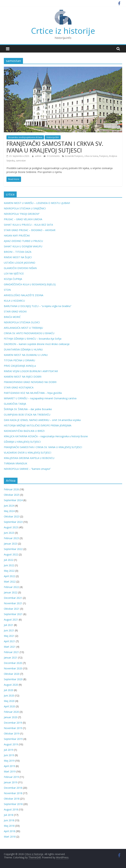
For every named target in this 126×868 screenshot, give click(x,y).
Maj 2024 (9, 511)
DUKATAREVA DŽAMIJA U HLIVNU (23, 349)
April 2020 (9, 706)
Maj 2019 (9, 761)
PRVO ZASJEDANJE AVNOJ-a (20, 366)
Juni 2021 (9, 630)
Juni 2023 (9, 533)
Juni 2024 (9, 506)
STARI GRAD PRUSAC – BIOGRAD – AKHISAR (30, 230)
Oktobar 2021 (12, 609)
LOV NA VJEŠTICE (14, 273)
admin (38, 156)
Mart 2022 (10, 582)
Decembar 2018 (13, 788)
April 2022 (9, 576)
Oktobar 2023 (12, 516)
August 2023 (11, 527)
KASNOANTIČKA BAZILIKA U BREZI (24, 431)
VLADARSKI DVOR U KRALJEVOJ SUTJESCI (28, 453)
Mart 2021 (10, 647)
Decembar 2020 (13, 663)
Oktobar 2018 (12, 799)
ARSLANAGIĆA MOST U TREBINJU (23, 328)
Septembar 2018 (13, 804)
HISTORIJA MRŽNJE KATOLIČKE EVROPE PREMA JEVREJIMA (38, 425)
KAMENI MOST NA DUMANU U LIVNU (26, 355)
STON (7, 290)
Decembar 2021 (13, 598)
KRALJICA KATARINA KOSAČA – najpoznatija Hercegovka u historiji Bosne (46, 436)
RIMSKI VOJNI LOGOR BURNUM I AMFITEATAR (31, 371)
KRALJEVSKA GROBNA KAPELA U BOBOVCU (29, 458)
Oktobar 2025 (12, 495)
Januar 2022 (11, 592)
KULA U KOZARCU (14, 301)
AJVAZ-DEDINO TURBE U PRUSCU (23, 241)
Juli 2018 (9, 815)
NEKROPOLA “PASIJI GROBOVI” (22, 214)
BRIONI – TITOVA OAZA (18, 252)
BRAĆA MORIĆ (12, 317)
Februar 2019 (11, 777)
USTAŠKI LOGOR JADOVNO (20, 263)
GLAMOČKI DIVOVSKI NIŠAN (20, 268)
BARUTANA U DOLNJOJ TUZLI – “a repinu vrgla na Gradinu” (38, 306)
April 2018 (9, 831)
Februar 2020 (11, 712)
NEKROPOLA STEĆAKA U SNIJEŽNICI (25, 208)
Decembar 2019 (13, 723)
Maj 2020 (9, 701)
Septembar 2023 (13, 522)
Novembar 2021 (13, 603)
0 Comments (52, 156)
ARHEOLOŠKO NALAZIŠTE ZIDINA (24, 295)
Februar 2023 (11, 538)
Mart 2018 (10, 837)
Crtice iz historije (63, 31)
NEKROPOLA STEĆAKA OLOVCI (22, 322)
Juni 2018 (9, 820)
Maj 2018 (9, 826)
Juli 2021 (9, 625)
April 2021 (9, 641)
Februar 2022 (11, 587)
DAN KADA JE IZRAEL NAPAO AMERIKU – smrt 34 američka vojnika (42, 420)
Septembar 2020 (13, 679)
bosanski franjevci (74, 156)
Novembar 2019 (13, 728)
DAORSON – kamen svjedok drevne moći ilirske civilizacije (37, 344)
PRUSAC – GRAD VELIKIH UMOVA (23, 219)
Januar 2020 (11, 717)
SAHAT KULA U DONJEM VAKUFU (23, 246)
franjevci (104, 156)
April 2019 (9, 766)
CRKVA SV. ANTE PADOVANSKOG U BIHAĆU (29, 333)
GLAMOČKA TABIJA (15, 404)
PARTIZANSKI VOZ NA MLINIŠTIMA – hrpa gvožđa (33, 393)
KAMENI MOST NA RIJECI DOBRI (23, 377)
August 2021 (11, 620)
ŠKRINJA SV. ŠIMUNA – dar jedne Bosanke (28, 409)
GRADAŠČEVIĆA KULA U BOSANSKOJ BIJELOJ (30, 284)
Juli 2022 (9, 560)
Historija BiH (53, 137)
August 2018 (11, 809)
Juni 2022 (9, 565)
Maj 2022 (9, 571)
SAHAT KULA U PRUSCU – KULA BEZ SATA (28, 225)
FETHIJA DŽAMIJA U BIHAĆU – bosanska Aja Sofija (33, 339)
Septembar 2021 (13, 614)
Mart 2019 (10, 771)
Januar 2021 (11, 658)
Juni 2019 (9, 755)
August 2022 (11, 554)
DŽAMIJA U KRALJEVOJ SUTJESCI (22, 442)
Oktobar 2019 (12, 733)
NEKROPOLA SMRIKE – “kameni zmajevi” (27, 469)
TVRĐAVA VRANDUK (16, 463)
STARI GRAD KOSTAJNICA (19, 387)
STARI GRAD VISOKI (15, 311)
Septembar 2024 (13, 500)
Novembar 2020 (13, 668)
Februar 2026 (11, 489)
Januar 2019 (11, 782)
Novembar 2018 (13, 793)
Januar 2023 (11, 544)
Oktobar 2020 (12, 674)
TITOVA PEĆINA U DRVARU (19, 360)
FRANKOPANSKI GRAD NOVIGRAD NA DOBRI (30, 382)
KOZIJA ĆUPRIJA (13, 279)
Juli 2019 (9, 750)
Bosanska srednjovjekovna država (25, 137)
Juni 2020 (9, 696)
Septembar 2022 (13, 549)
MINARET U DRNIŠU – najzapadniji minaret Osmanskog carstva (40, 398)
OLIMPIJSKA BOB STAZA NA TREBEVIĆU (27, 415)
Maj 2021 (9, 636)
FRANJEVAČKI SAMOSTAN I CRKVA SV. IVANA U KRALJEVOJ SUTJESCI (55, 147)
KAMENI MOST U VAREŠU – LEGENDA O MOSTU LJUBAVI (37, 203)
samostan (21, 161)
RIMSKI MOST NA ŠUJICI (18, 257)
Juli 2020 (9, 690)
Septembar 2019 (13, 739)
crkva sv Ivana (91, 156)
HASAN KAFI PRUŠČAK (17, 236)
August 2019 (11, 744)
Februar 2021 (11, 652)
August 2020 (11, 685)
